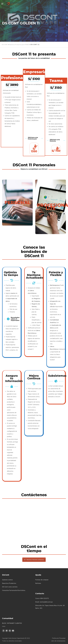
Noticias (38, 583)
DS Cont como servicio (10, 587)
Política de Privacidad (59, 638)
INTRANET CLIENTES (15, 623)
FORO (4, 626)
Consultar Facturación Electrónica (14, 590)
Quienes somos (7, 580)
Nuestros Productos (9, 583)
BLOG (4, 623)
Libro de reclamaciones (58, 641)
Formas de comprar (42, 580)
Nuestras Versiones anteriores (34, 560)
